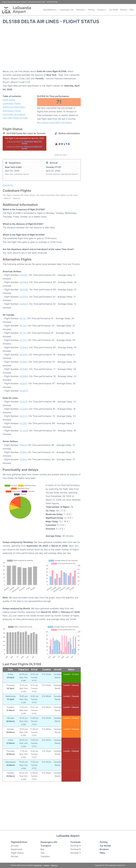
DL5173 (23, 416)
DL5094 (24, 409)
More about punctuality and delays (55, 122)
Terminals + (81, 10)
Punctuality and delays (14, 114)
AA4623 (24, 304)
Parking (91, 10)
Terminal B (75, 849)
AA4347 (24, 275)
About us (54, 865)
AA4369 (24, 282)
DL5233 (24, 431)
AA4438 (24, 290)
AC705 (23, 326)
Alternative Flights (12, 111)
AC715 (23, 333)
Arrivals (15, 846)
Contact (46, 865)
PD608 (23, 459)
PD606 (23, 452)
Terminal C (76, 853)
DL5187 (23, 423)
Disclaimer (38, 865)
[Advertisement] (68, 48)
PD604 (23, 445)
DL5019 (24, 402)
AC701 (23, 318)
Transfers (45, 856)
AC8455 (24, 347)
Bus (42, 849)
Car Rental (113, 10)
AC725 (23, 340)
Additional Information (14, 107)
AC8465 (24, 369)
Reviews (124, 10)
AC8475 (24, 391)
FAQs (132, 10)
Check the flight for (24, 142)
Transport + (102, 10)
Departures (17, 849)
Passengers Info (67, 10)
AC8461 (24, 362)
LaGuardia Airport (22, 10)
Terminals (75, 842)
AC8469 (24, 376)
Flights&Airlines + (50, 10)
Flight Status (9, 100)
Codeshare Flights (12, 103)
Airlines (15, 856)
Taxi (43, 853)
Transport (46, 846)
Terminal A (75, 846)
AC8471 (23, 383)
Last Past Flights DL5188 (15, 118)
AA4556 (24, 297)
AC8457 (24, 355)
